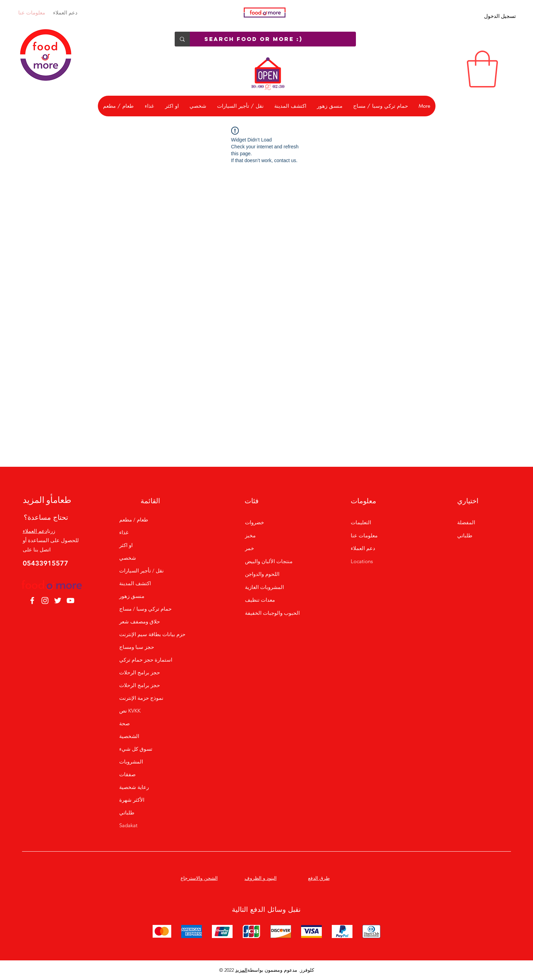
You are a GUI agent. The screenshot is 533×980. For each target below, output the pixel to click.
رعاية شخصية (134, 787)
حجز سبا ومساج (137, 647)
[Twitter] (58, 600)
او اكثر (126, 545)
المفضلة (466, 522)
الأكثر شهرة (132, 800)
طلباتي (127, 813)
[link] (482, 69)
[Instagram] (45, 600)
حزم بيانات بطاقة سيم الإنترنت (150, 634)
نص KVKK (130, 711)
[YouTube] (70, 600)
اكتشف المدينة (135, 583)
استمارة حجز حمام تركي (146, 660)
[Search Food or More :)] (276, 39)
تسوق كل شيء (136, 749)
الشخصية (129, 736)
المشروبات (131, 762)
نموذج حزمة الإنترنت (141, 698)
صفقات (127, 774)
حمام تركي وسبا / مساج (145, 609)
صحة (125, 723)
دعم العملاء (65, 13)
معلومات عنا (32, 13)
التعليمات (361, 522)
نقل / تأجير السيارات (141, 571)
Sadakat (128, 825)
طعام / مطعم (134, 520)
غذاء (124, 532)
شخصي (128, 558)
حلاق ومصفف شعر (140, 621)
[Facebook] (32, 600)
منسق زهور (132, 596)
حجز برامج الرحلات (140, 672)
